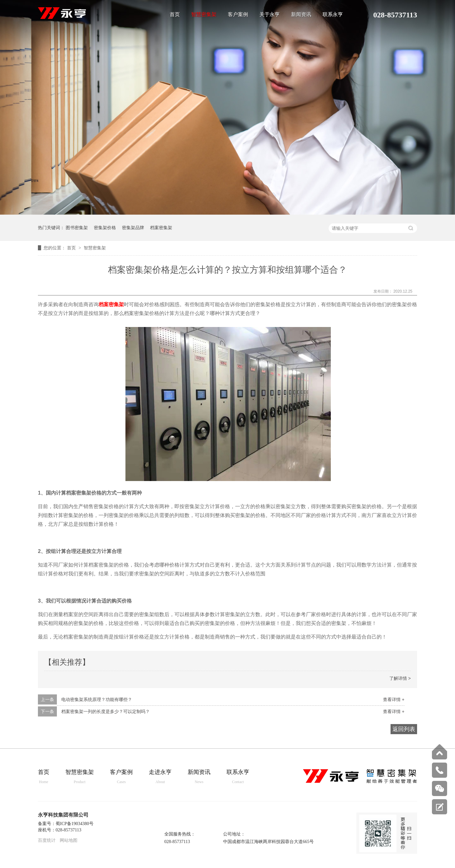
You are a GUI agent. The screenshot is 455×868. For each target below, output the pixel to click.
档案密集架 (161, 228)
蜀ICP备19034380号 (75, 824)
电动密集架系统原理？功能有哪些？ (97, 699)
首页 (175, 15)
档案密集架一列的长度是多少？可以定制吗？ (106, 711)
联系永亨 (333, 15)
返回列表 (404, 729)
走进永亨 (160, 777)
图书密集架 (77, 228)
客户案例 (238, 15)
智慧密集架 (204, 15)
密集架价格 (105, 228)
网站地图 (69, 840)
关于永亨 (270, 15)
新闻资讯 (301, 15)
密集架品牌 (133, 228)
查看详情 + (394, 699)
